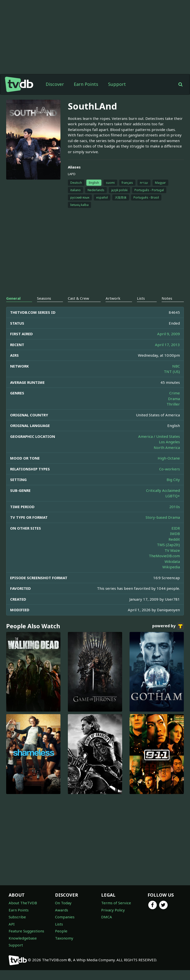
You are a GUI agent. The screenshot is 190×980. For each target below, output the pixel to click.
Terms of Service (116, 913)
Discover (55, 94)
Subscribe (17, 927)
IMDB (175, 543)
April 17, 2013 (167, 354)
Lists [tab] (141, 308)
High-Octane (169, 468)
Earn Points (86, 94)
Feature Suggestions (26, 941)
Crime (175, 403)
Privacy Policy (113, 920)
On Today (63, 913)
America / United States (159, 446)
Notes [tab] (167, 308)
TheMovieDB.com (164, 566)
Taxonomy (64, 948)
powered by (168, 636)
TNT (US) (172, 381)
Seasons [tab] (44, 308)
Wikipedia (171, 577)
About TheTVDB (23, 913)
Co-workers (170, 479)
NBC (176, 376)
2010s (175, 517)
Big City (173, 489)
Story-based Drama (163, 527)
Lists (59, 934)
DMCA (107, 927)
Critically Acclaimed (163, 500)
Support (117, 94)
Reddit (174, 549)
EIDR (176, 538)
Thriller (173, 414)
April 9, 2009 (169, 344)
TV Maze (172, 560)
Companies (65, 927)
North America (167, 457)
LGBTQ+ (173, 506)
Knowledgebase (23, 948)
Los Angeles (169, 452)
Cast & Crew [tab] (78, 308)
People (61, 941)
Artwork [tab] (113, 308)
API (12, 934)
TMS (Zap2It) (168, 555)
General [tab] (13, 308)
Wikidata (172, 571)
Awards (62, 920)
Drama (174, 408)
